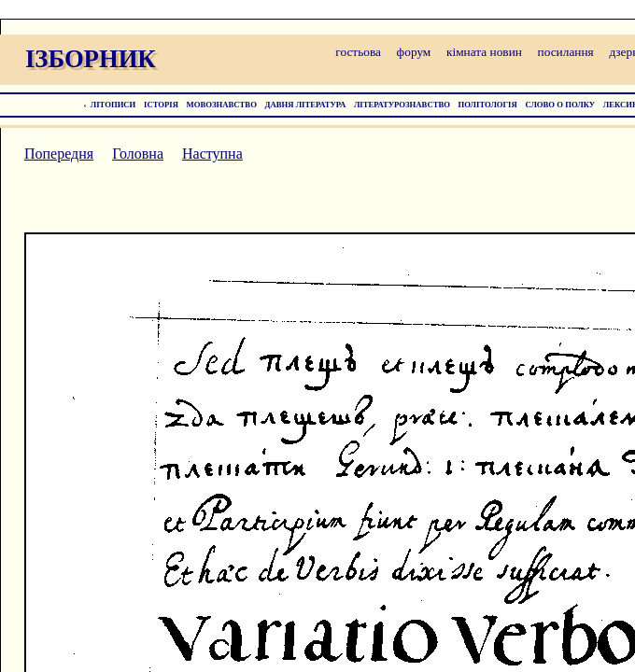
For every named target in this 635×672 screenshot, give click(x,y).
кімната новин (484, 52)
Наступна (212, 154)
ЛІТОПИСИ (113, 105)
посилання (566, 52)
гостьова (358, 52)
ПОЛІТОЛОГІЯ (488, 105)
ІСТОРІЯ (161, 105)
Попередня (59, 154)
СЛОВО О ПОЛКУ (560, 105)
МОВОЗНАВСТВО (222, 105)
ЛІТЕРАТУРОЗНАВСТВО (402, 105)
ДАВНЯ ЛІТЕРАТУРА (306, 105)
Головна (138, 154)
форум (414, 52)
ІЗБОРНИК (91, 59)
